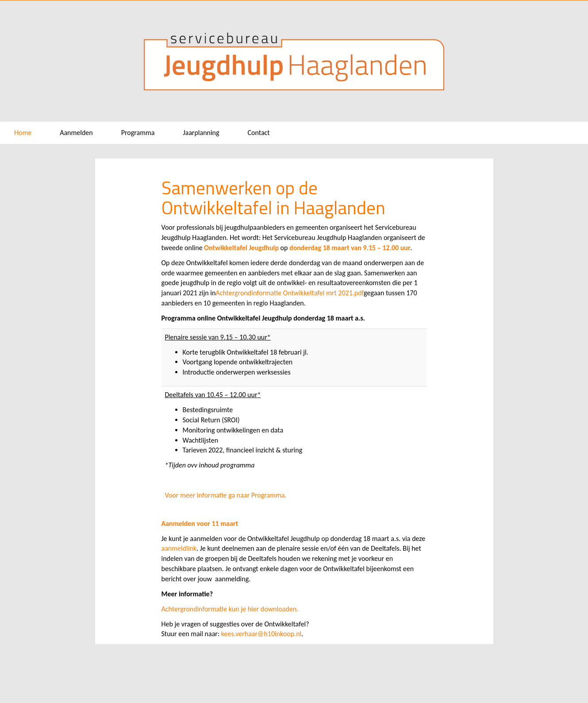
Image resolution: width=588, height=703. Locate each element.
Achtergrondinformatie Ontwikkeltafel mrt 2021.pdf (290, 293)
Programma (138, 133)
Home (23, 133)
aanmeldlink (179, 548)
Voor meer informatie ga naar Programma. (226, 495)
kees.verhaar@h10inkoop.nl (261, 634)
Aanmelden (76, 133)
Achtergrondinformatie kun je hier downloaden (229, 609)
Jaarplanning (201, 133)
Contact (259, 133)
